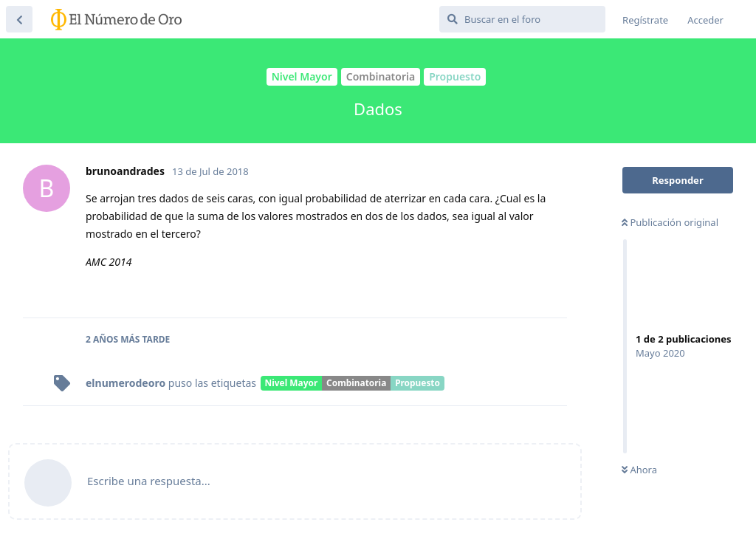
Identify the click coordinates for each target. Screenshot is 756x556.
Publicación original (670, 222)
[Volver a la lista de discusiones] (19, 19)
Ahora (639, 470)
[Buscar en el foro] (522, 19)
